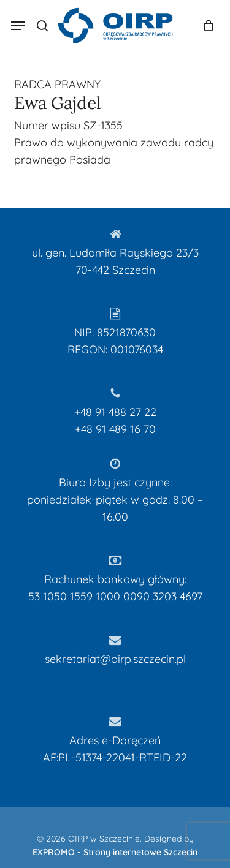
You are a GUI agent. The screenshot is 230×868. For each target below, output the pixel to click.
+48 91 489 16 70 (115, 429)
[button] (18, 26)
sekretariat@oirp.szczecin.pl (115, 659)
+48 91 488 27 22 (115, 412)
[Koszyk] (205, 26)
